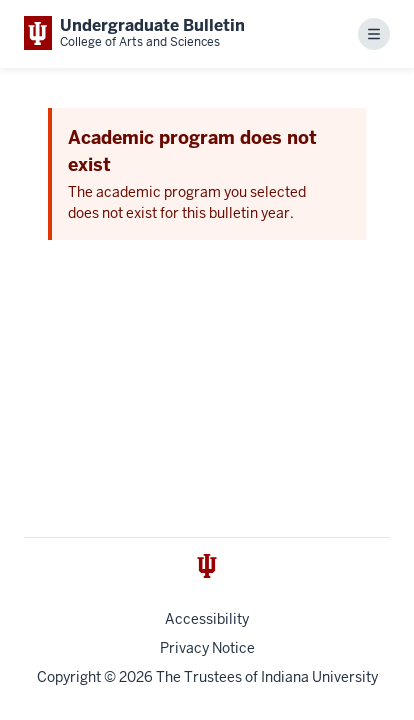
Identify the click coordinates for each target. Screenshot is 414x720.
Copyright (69, 677)
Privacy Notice (207, 648)
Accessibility (207, 619)
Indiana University (319, 677)
